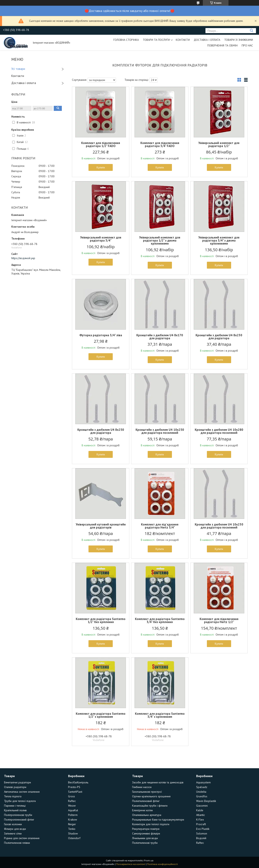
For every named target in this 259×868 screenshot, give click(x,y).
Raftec (72, 801)
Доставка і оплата (207, 40)
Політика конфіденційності (162, 864)
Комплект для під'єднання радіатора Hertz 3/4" (160, 526)
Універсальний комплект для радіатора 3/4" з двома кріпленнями (219, 240)
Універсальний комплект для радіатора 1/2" (219, 144)
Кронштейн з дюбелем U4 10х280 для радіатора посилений (219, 431)
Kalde (200, 810)
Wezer (72, 806)
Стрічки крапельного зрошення (151, 796)
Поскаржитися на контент (131, 864)
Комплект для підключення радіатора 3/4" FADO (160, 144)
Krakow (73, 820)
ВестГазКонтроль (78, 782)
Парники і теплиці (15, 806)
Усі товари (18, 69)
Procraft (201, 824)
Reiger (72, 824)
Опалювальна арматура (147, 815)
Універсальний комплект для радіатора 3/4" (101, 239)
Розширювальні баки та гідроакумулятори (158, 820)
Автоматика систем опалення (22, 792)
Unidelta (201, 792)
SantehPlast (75, 792)
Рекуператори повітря (146, 829)
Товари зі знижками (239, 40)
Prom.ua (149, 860)
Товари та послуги (156, 40)
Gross (72, 796)
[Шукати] (251, 31)
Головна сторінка (126, 40)
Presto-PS (74, 787)
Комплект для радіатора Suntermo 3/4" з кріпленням (160, 715)
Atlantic (201, 815)
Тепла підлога (13, 796)
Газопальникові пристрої (147, 792)
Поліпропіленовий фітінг (19, 820)
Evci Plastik (203, 829)
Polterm (73, 815)
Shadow (73, 833)
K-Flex (200, 820)
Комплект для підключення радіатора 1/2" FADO (101, 144)
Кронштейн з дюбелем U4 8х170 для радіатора (160, 337)
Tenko (72, 829)
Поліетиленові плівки (17, 843)
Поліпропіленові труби (18, 815)
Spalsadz (202, 787)
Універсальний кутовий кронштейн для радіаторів (101, 526)
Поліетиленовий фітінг (146, 801)
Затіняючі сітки (13, 833)
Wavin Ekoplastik (206, 801)
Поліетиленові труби (145, 843)
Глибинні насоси (142, 787)
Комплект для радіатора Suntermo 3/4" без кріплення (160, 620)
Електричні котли (142, 810)
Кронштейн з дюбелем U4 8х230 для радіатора (219, 337)
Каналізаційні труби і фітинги (150, 806)
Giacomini (202, 806)
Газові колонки (13, 824)
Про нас (247, 45)
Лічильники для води (145, 838)
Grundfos (202, 796)
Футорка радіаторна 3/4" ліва (101, 335)
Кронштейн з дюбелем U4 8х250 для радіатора (101, 431)
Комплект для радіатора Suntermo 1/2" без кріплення (101, 620)
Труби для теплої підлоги (20, 801)
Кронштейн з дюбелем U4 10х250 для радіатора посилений (160, 431)
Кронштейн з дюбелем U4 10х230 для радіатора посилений (219, 526)
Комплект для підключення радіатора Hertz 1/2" (219, 620)
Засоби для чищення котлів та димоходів (158, 782)
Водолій (201, 838)
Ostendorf (74, 838)
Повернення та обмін (222, 45)
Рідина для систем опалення (22, 838)
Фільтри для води (15, 829)
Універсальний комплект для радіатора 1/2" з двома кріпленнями (160, 240)
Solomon (202, 833)
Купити (101, 167)
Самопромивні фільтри (146, 833)
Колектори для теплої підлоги (151, 824)
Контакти (183, 40)
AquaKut (73, 810)
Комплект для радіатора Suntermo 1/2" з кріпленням (101, 715)
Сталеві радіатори (15, 787)
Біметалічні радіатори (17, 782)
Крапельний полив (15, 810)
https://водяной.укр (23, 258)
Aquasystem (203, 782)
